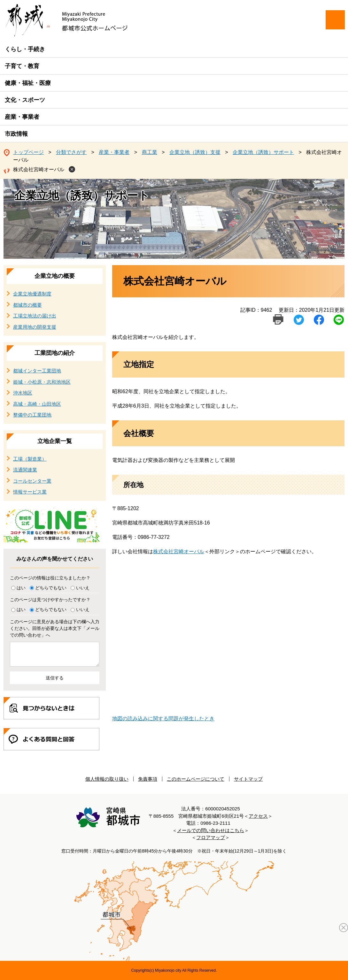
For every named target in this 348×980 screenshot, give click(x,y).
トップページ (28, 152)
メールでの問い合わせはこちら (211, 830)
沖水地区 (23, 393)
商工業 (150, 152)
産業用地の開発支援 (35, 327)
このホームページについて (196, 779)
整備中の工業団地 (32, 415)
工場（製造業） (30, 459)
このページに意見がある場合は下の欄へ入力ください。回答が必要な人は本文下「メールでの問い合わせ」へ (55, 628)
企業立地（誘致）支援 (195, 152)
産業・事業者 (22, 117)
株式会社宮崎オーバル (39, 169)
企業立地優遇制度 (32, 294)
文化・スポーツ (25, 100)
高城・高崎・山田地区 (37, 404)
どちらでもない (51, 588)
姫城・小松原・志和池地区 (42, 382)
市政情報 (16, 134)
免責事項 (148, 779)
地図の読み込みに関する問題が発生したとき (163, 719)
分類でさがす (71, 152)
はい (21, 588)
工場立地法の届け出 (35, 316)
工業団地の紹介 (55, 353)
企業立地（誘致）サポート (263, 152)
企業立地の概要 (55, 276)
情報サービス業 (30, 492)
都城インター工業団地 (37, 371)
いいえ (83, 588)
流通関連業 (25, 470)
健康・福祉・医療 (28, 83)
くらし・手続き (25, 49)
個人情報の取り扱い (107, 779)
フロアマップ (211, 837)
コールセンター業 (32, 481)
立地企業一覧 (55, 441)
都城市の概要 (27, 305)
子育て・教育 (22, 66)
